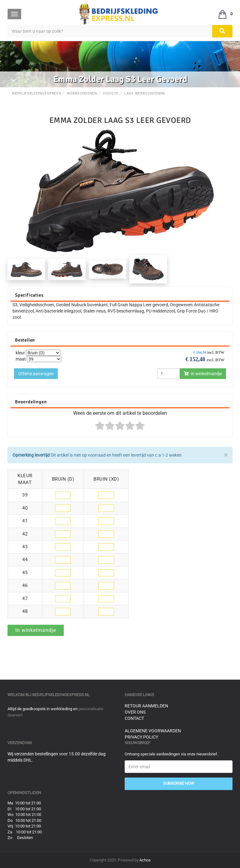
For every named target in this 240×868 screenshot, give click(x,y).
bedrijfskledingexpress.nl (61, 695)
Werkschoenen (82, 93)
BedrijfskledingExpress (37, 93)
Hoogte (111, 93)
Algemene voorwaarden (153, 731)
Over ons (135, 712)
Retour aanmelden (146, 706)
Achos (145, 860)
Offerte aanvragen (36, 374)
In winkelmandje (203, 374)
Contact (134, 718)
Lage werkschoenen (145, 93)
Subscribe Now (179, 783)
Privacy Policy (141, 737)
